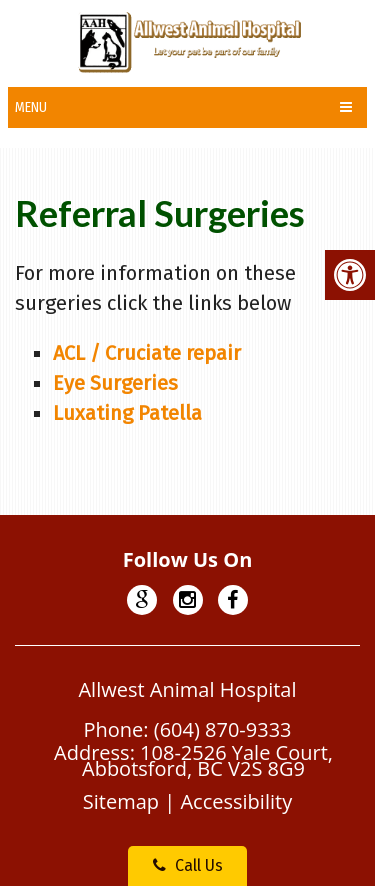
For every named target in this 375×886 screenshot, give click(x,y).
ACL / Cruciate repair (147, 353)
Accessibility (236, 801)
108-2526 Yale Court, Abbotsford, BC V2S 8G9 (207, 760)
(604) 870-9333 (223, 729)
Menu (31, 107)
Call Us (188, 865)
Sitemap (121, 801)
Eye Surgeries (115, 383)
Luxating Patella (127, 413)
